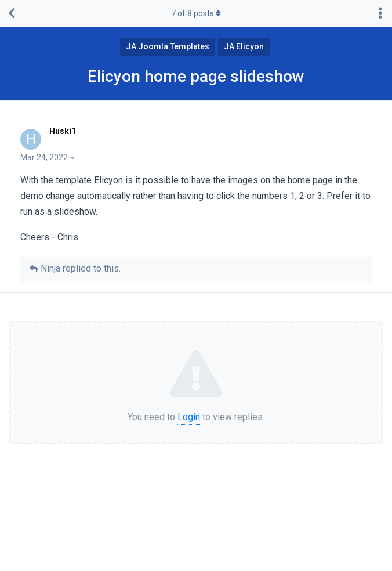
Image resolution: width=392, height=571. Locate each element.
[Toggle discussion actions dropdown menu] (380, 13)
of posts (196, 13)
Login (189, 417)
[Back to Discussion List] (12, 13)
